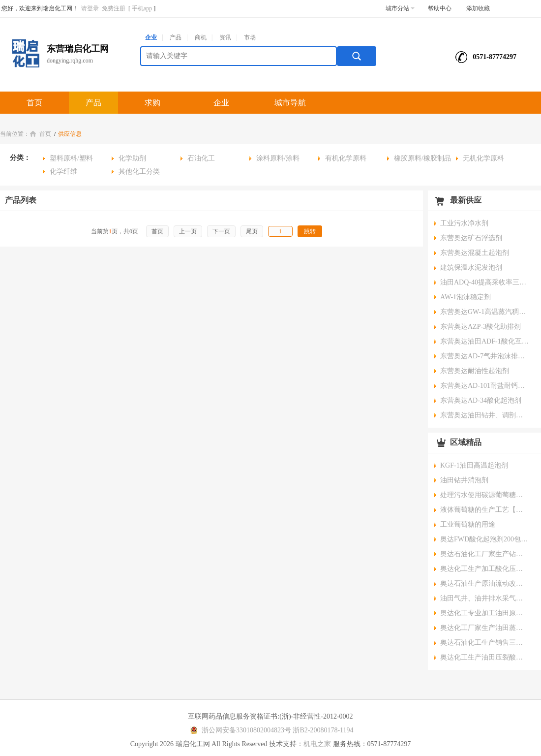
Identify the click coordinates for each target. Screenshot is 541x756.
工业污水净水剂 (464, 223)
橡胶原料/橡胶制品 (422, 158)
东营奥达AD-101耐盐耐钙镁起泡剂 (484, 386)
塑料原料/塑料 (71, 158)
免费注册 (114, 8)
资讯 (225, 37)
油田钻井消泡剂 (464, 480)
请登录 (90, 8)
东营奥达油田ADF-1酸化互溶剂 (484, 341)
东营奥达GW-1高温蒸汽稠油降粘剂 (484, 312)
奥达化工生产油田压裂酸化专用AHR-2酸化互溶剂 (484, 657)
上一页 (188, 231)
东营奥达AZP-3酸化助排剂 (481, 327)
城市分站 (400, 8)
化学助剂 (132, 158)
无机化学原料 (483, 158)
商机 (201, 37)
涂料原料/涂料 (278, 158)
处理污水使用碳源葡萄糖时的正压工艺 (484, 495)
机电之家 (317, 744)
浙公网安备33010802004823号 (239, 730)
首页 (34, 103)
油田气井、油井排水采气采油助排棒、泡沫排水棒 (484, 598)
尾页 (252, 231)
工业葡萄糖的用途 (468, 524)
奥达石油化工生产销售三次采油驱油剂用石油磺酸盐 (484, 643)
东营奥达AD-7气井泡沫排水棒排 (484, 356)
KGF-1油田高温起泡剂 (474, 465)
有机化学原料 (346, 158)
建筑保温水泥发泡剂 (471, 268)
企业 (151, 37)
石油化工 (201, 158)
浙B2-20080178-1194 (323, 730)
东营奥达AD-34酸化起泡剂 (481, 400)
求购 (152, 103)
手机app (142, 8)
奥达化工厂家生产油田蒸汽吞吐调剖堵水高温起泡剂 (484, 628)
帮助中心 (440, 8)
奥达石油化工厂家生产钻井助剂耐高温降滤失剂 (484, 554)
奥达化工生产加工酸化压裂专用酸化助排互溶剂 (484, 569)
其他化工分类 (139, 172)
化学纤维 (63, 172)
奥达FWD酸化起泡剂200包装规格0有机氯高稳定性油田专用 (484, 539)
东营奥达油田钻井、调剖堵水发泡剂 (484, 415)
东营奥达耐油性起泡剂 (475, 371)
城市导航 (290, 103)
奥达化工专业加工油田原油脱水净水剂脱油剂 (484, 613)
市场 (250, 37)
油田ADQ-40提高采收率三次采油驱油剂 (484, 282)
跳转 (310, 231)
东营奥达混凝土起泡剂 (475, 253)
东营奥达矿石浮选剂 (471, 238)
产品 (176, 37)
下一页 (221, 231)
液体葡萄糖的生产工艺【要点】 (484, 510)
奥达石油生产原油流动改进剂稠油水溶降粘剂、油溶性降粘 (484, 583)
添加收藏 (478, 8)
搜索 (357, 56)
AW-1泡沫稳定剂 (466, 297)
